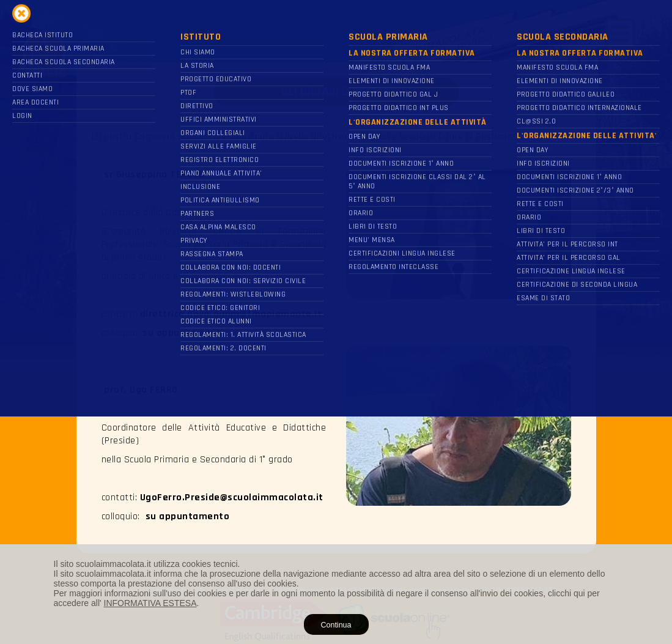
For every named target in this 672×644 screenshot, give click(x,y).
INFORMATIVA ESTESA (150, 603)
